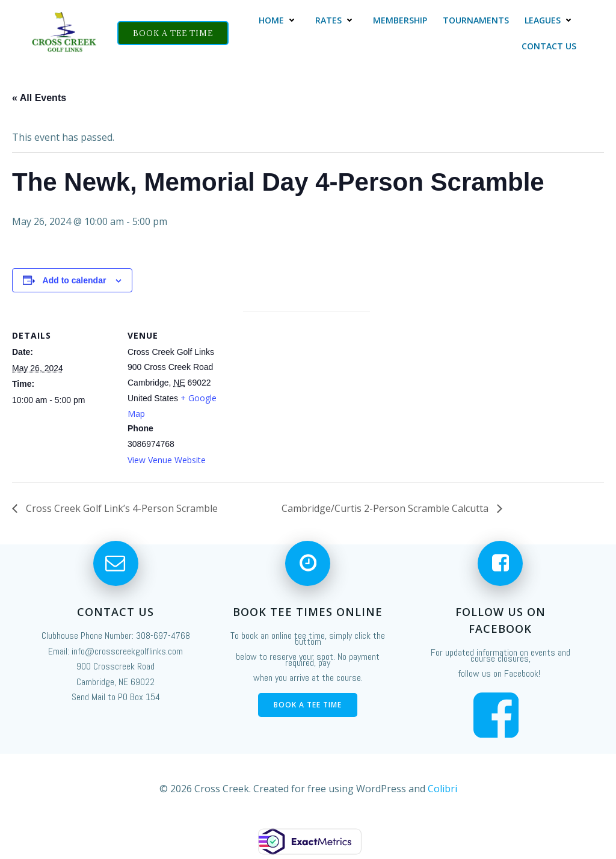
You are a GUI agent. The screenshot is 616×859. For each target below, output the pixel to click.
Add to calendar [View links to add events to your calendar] (75, 280)
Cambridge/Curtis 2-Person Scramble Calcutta (386, 508)
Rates (336, 20)
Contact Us (549, 46)
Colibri (442, 789)
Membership (400, 20)
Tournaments (476, 20)
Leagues (550, 20)
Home (279, 20)
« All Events (39, 98)
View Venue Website (167, 460)
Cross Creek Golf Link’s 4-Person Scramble (121, 508)
